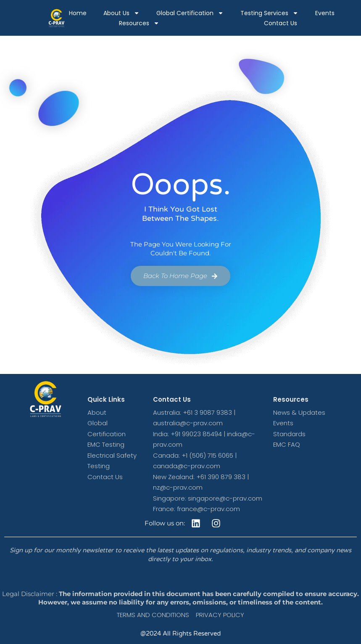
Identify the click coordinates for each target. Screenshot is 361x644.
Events (325, 13)
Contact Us (281, 23)
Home (78, 13)
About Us (121, 13)
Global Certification (190, 13)
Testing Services (269, 13)
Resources (139, 23)
